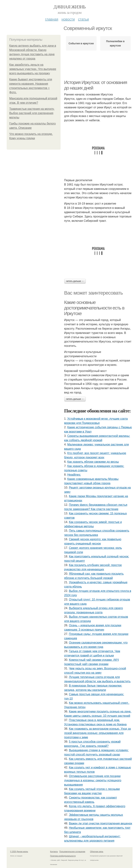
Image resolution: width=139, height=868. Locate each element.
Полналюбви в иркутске (115, 43)
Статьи (83, 19)
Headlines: (74, 475)
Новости (68, 19)
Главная (52, 19)
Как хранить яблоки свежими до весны (93, 462)
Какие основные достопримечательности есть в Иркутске (94, 308)
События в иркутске (81, 43)
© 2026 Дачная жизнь (19, 852)
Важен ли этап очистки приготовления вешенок (100, 823)
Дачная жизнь (69, 7)
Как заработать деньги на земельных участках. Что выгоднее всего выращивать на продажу (33, 69)
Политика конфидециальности (63, 856)
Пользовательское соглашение (72, 852)
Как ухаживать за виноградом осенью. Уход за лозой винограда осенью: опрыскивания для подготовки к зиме (98, 733)
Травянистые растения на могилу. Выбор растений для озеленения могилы (32, 113)
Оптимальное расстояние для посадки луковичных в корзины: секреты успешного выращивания (93, 780)
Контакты (54, 852)
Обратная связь (97, 852)
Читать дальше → (75, 281)
